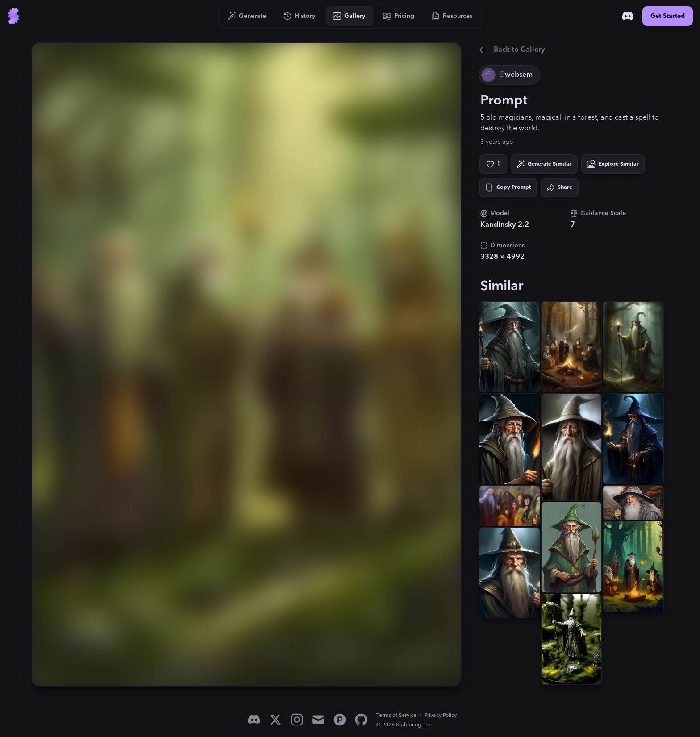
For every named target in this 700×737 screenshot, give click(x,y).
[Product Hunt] (340, 720)
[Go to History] (300, 16)
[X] (275, 720)
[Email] (318, 720)
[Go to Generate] (247, 16)
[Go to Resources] (452, 16)
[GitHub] (361, 720)
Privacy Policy (441, 715)
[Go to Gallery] (350, 16)
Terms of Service (396, 715)
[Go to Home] (13, 16)
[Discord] (628, 16)
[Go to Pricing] (399, 16)
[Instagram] (297, 720)
